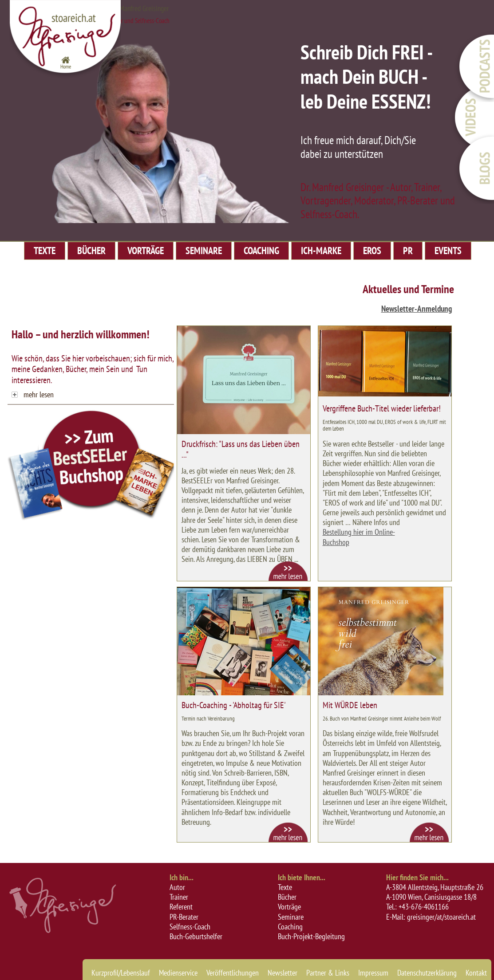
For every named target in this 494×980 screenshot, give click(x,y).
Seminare (291, 917)
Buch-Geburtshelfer (196, 936)
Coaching (290, 927)
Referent (181, 907)
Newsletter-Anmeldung (417, 308)
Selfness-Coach (190, 927)
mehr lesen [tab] (33, 394)
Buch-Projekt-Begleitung (311, 936)
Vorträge (289, 907)
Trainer (179, 897)
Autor (177, 887)
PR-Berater (184, 917)
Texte (285, 887)
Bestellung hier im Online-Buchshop (359, 537)
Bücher (287, 897)
